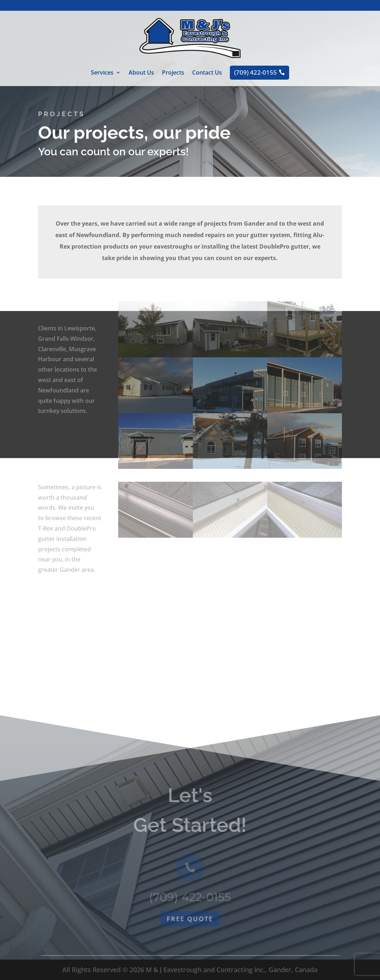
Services (102, 73)
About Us (141, 73)
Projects (173, 73)
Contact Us (207, 73)
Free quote (190, 943)
